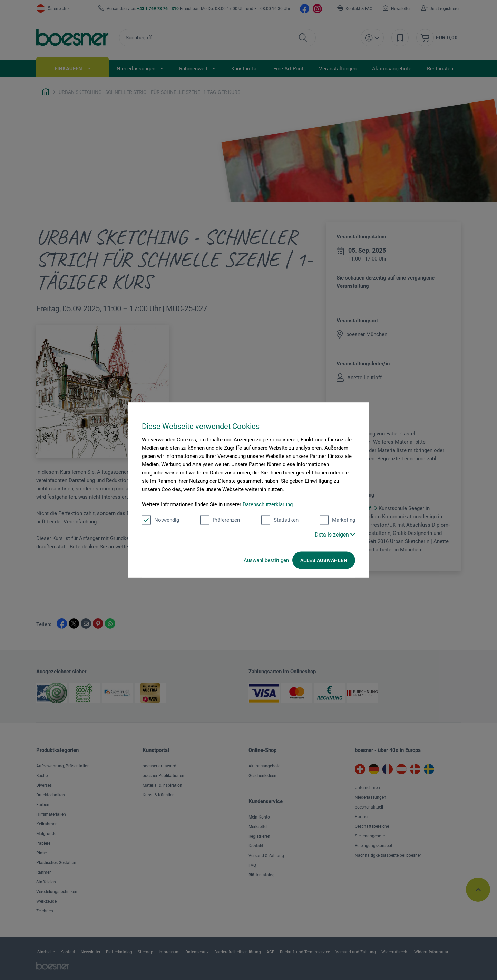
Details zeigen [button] (335, 535)
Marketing (337, 520)
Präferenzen (220, 520)
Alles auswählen (324, 560)
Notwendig (160, 520)
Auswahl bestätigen (266, 560)
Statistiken (280, 520)
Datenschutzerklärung (268, 504)
